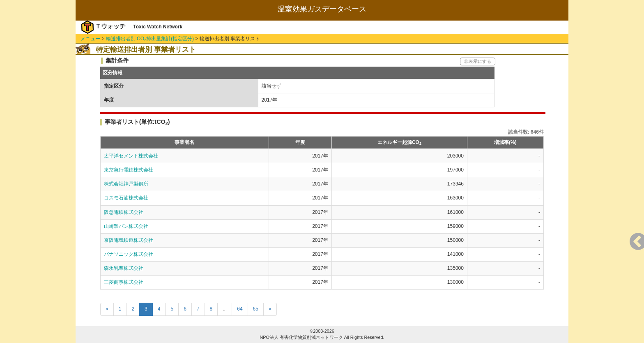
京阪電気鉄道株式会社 (129, 240)
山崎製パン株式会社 (126, 226)
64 (240, 309)
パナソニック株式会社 (129, 254)
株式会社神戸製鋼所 (126, 184)
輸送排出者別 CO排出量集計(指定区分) (150, 39)
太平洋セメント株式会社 (131, 156)
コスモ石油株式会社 (126, 198)
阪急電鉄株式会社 (124, 212)
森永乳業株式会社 (124, 268)
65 (256, 309)
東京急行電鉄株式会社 (129, 170)
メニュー (90, 39)
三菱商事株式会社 (124, 282)
